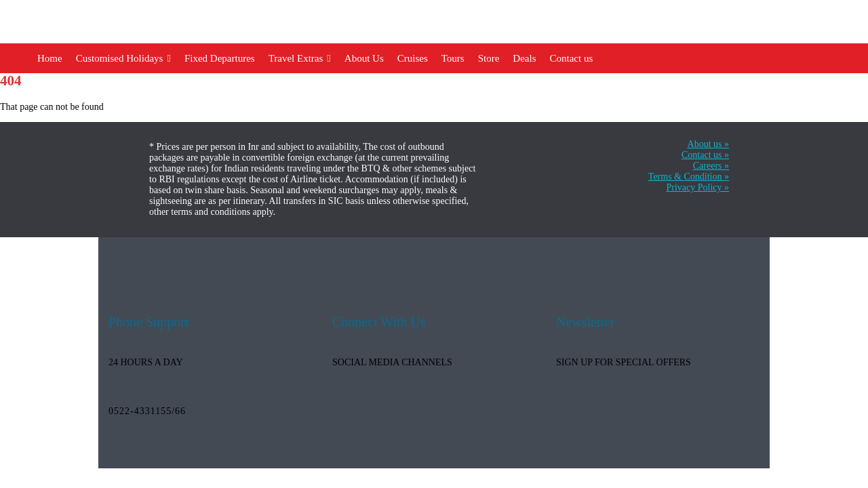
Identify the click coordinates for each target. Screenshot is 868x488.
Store (489, 58)
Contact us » (705, 155)
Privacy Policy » (697, 187)
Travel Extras (300, 58)
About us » (708, 144)
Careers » (711, 166)
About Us (364, 58)
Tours (453, 58)
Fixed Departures (220, 58)
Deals (524, 58)
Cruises (413, 58)
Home (50, 58)
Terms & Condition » (689, 177)
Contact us (572, 58)
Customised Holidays (123, 58)
